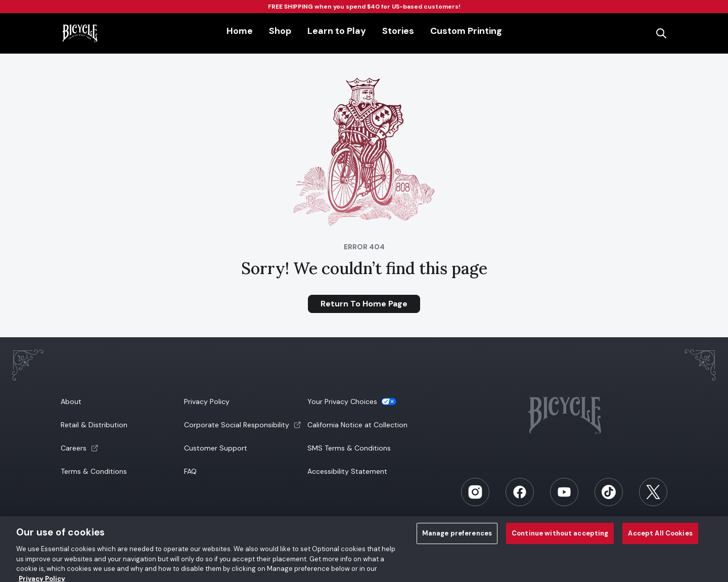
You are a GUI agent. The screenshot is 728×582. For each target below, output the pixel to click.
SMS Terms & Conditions (349, 448)
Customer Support (216, 448)
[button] (121, 448)
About (71, 401)
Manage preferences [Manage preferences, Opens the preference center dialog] (457, 537)
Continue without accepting (560, 537)
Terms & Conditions (94, 471)
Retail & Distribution (94, 425)
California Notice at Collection (357, 425)
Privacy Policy (207, 401)
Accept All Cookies (660, 537)
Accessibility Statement (347, 471)
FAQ (190, 471)
